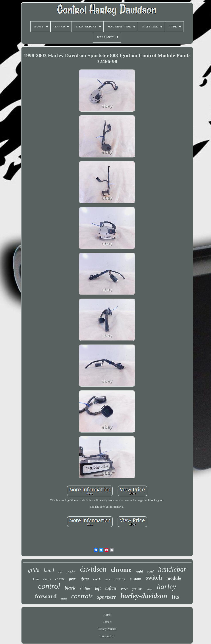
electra (47, 579)
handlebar (172, 569)
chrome (121, 570)
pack (107, 579)
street (124, 589)
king (36, 579)
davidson (93, 569)
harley (166, 587)
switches (71, 572)
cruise (64, 599)
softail (111, 588)
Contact (107, 622)
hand (49, 570)
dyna (85, 579)
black (70, 588)
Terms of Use (107, 636)
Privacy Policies (107, 629)
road (151, 571)
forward (46, 596)
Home (107, 615)
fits (175, 597)
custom (136, 579)
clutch (97, 579)
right (139, 571)
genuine (137, 589)
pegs (73, 579)
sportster (107, 597)
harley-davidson (144, 596)
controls (82, 596)
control (49, 586)
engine (60, 579)
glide (34, 570)
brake (150, 590)
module (174, 578)
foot (60, 572)
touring (120, 579)
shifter (85, 588)
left (98, 588)
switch (154, 578)
